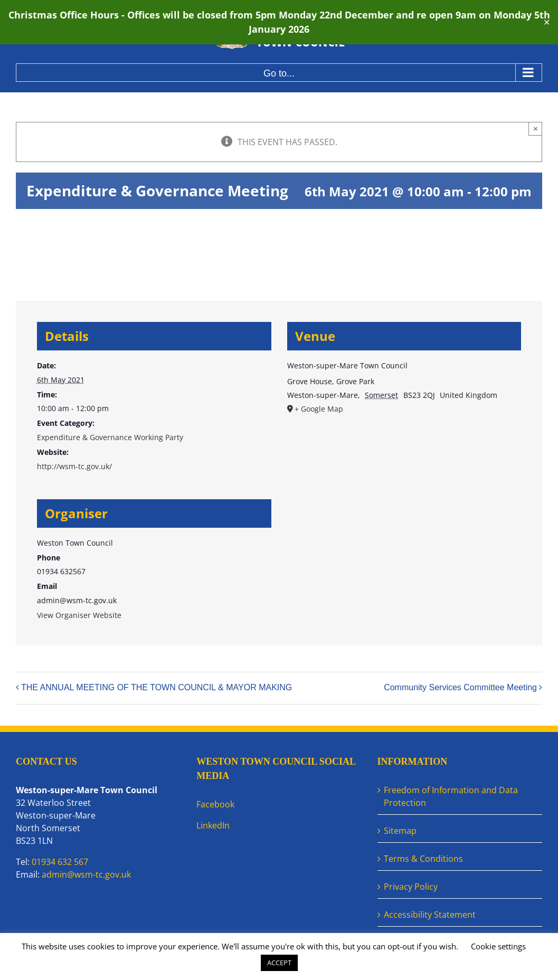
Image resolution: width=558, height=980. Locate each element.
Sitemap (400, 831)
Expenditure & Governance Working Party (110, 437)
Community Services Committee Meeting (460, 687)
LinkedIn (213, 825)
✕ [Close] (547, 22)
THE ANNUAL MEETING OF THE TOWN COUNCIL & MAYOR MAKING (157, 687)
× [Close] (536, 129)
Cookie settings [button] (498, 946)
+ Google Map (319, 409)
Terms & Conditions (423, 859)
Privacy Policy (411, 887)
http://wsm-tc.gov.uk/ (74, 466)
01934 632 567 (60, 862)
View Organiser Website (79, 615)
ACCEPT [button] (279, 963)
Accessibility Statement (430, 915)
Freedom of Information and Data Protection (451, 796)
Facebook (215, 804)
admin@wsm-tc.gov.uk (86, 874)
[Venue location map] (404, 499)
